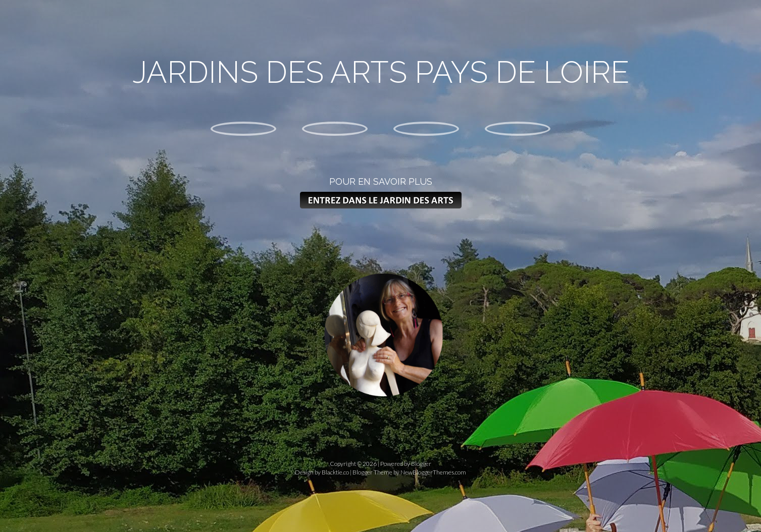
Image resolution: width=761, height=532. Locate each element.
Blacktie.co (335, 472)
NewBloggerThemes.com (433, 472)
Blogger (421, 464)
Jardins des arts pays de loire (381, 72)
